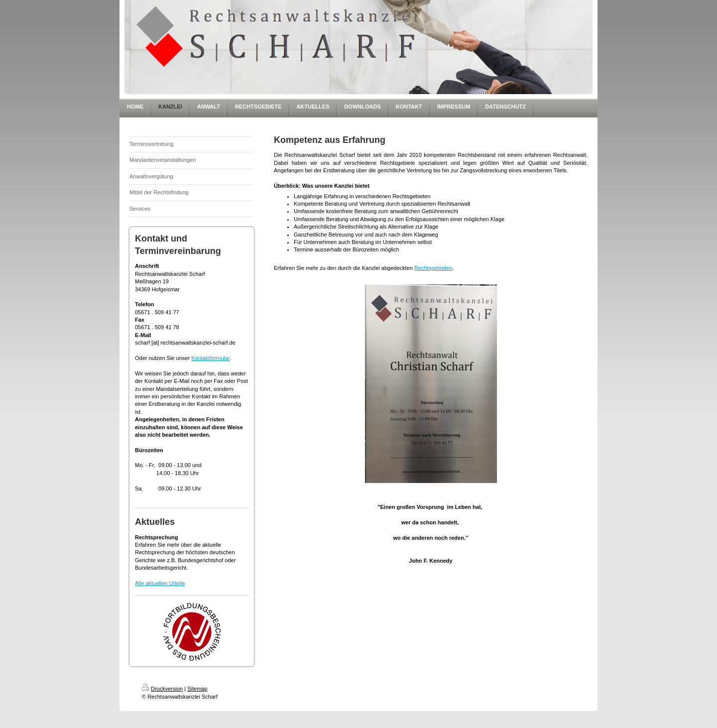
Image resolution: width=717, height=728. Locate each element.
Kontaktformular (210, 358)
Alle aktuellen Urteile (160, 583)
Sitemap (197, 689)
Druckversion (162, 689)
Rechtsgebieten (433, 268)
